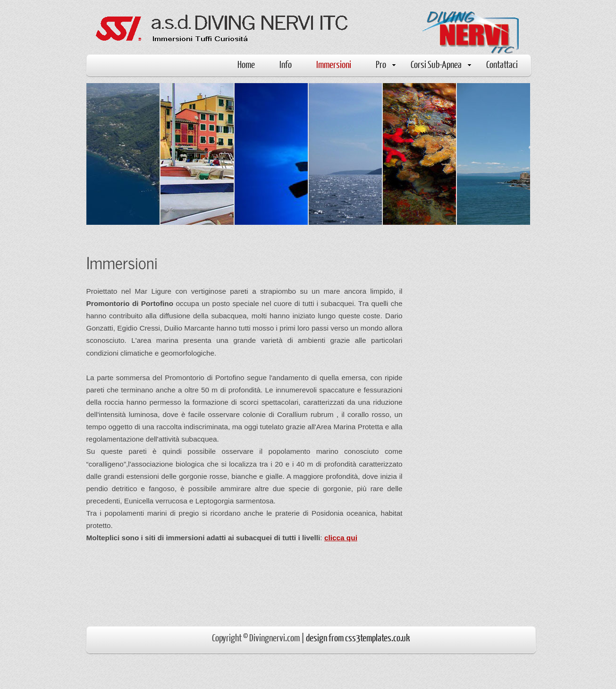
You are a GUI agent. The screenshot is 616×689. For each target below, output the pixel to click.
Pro (386, 64)
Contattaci (502, 64)
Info (286, 64)
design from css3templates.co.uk (358, 637)
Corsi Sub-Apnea (441, 64)
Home (246, 64)
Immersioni (334, 64)
